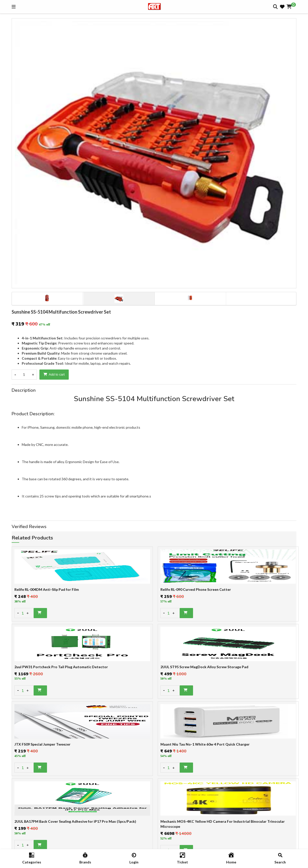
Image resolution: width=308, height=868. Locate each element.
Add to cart (54, 374)
